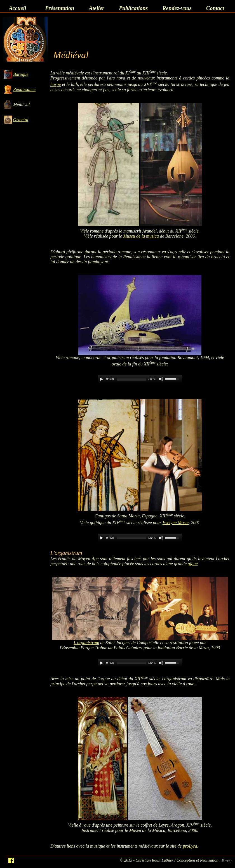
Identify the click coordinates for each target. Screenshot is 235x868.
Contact (215, 8)
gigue (193, 564)
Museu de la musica (141, 236)
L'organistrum (86, 643)
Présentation (60, 8)
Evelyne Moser (176, 523)
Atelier (97, 8)
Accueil (17, 8)
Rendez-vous (177, 8)
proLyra (190, 846)
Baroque (21, 74)
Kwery (227, 860)
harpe (56, 85)
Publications (133, 8)
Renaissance (24, 89)
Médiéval (22, 105)
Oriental (21, 120)
